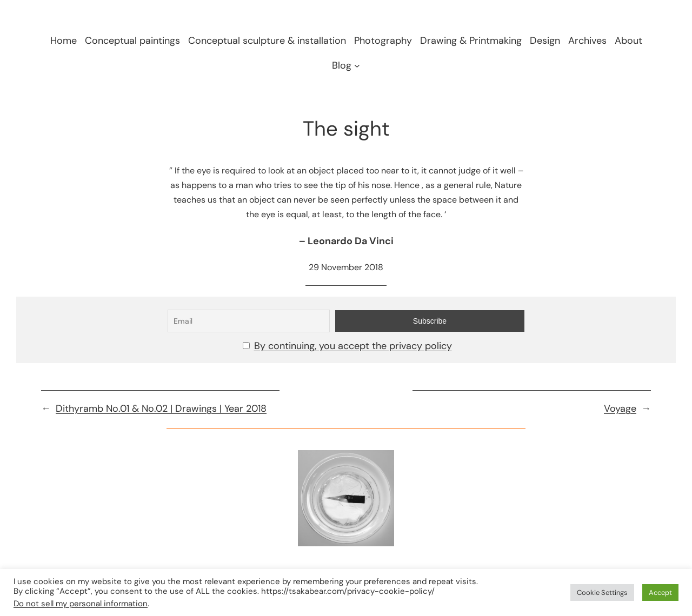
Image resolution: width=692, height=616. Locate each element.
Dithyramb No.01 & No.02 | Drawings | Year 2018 (161, 409)
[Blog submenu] (357, 65)
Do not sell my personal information (81, 604)
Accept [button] (660, 592)
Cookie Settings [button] (602, 592)
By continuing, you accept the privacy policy (353, 346)
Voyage (620, 409)
